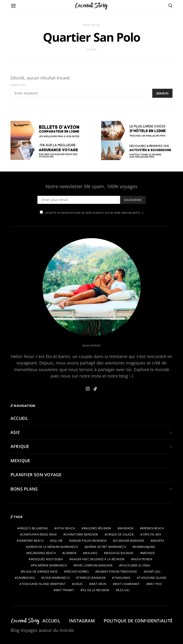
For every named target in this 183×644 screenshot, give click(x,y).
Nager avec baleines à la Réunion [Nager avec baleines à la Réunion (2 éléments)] (98, 559)
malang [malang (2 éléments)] (91, 553)
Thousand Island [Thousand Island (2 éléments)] (152, 578)
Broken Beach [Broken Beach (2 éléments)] (153, 528)
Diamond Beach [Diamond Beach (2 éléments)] (31, 541)
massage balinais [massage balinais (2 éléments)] (120, 553)
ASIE (15, 432)
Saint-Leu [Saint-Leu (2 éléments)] (153, 572)
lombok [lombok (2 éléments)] (70, 553)
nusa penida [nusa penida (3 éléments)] (143, 559)
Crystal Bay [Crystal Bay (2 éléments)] (152, 534)
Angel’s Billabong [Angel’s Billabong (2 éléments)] (33, 528)
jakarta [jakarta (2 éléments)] (158, 541)
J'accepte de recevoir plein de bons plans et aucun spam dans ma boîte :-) (91, 212)
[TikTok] (95, 389)
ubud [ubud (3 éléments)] (78, 584)
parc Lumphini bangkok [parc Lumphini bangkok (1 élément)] (94, 565)
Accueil (19, 418)
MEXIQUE (20, 461)
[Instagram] (88, 389)
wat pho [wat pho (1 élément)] (155, 584)
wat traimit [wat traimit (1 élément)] (65, 590)
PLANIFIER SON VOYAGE (36, 475)
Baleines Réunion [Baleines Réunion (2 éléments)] (97, 528)
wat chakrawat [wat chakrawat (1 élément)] (127, 584)
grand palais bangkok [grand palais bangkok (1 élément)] (89, 541)
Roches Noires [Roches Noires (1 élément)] (78, 572)
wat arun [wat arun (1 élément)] (99, 584)
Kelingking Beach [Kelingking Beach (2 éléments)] (42, 553)
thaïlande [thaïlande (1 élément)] (122, 578)
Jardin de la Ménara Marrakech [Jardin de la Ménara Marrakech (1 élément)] (53, 547)
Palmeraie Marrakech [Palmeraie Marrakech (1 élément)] (50, 565)
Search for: (18, 85)
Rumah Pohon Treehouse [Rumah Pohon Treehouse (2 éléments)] (117, 572)
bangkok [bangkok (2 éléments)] (126, 528)
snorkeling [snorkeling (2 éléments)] (26, 578)
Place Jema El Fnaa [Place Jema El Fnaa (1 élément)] (136, 565)
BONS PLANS (24, 489)
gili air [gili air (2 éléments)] (57, 541)
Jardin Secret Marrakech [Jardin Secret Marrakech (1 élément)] (106, 547)
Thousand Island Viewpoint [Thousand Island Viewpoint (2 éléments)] (44, 584)
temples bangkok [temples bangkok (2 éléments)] (92, 578)
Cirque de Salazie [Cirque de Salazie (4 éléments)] (120, 534)
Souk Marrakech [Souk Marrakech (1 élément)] (56, 578)
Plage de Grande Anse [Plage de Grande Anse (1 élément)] (40, 572)
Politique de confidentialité (138, 621)
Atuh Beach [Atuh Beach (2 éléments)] (66, 528)
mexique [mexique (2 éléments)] (149, 553)
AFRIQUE (20, 446)
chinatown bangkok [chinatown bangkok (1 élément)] (82, 534)
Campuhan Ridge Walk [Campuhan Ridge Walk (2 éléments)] (39, 534)
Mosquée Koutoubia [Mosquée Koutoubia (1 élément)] (47, 559)
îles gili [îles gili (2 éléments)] (124, 590)
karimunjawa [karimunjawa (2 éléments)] (145, 547)
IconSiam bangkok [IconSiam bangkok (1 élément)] (129, 541)
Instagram (82, 621)
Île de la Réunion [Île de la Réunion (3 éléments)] (96, 590)
